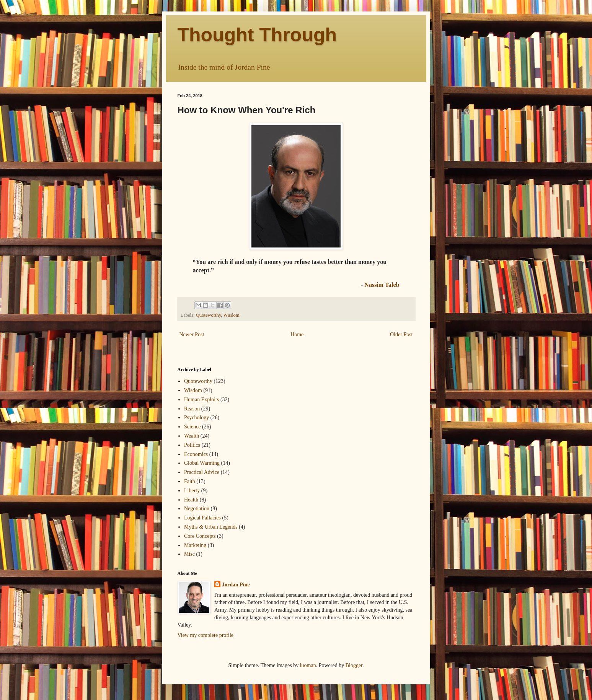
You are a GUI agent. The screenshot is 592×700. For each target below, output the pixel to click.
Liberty (192, 491)
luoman (308, 665)
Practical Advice (202, 472)
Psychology (197, 418)
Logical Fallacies (202, 518)
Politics (192, 445)
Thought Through (257, 35)
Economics (196, 454)
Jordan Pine (236, 585)
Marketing (195, 545)
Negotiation (197, 509)
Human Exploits (201, 400)
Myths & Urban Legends (211, 527)
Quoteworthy (209, 315)
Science (192, 427)
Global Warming (202, 463)
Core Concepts (200, 536)
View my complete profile (206, 635)
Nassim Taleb (382, 285)
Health (191, 500)
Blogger (354, 665)
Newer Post (192, 335)
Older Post (401, 335)
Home (297, 335)
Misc (189, 554)
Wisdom (231, 315)
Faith (190, 481)
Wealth (192, 436)
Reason (192, 409)
